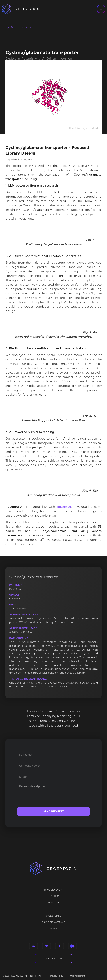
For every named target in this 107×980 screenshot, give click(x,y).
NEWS (53, 928)
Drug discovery (53, 890)
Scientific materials (54, 922)
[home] (26, 9)
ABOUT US (53, 902)
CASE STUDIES (53, 916)
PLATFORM (53, 896)
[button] (101, 9)
